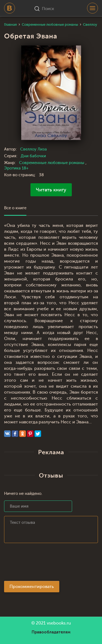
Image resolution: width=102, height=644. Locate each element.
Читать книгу (51, 190)
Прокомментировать (32, 587)
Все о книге (15, 208)
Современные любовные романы (52, 163)
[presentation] (45, 564)
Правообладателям (51, 632)
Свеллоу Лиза (33, 149)
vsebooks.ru (59, 623)
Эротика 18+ (16, 168)
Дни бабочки (33, 156)
